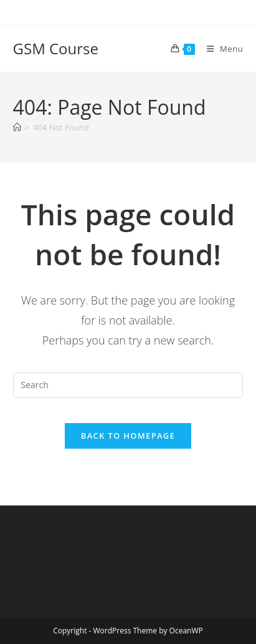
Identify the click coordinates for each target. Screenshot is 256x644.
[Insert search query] (128, 385)
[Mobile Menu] (220, 49)
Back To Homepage (128, 436)
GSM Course (56, 48)
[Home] (17, 127)
